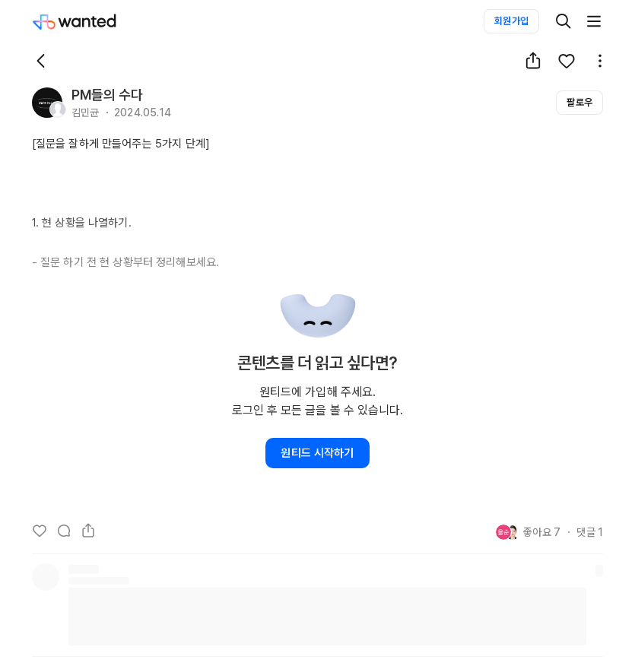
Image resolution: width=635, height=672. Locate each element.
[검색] (564, 21)
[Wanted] (90, 21)
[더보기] (594, 21)
